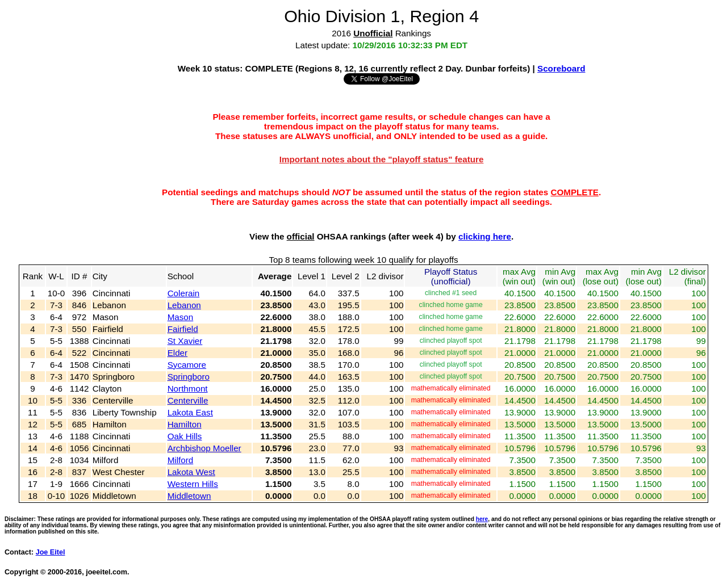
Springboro (189, 377)
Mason (181, 317)
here (482, 519)
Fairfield (183, 329)
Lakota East (190, 412)
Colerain (184, 293)
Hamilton (185, 424)
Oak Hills (185, 436)
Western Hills (193, 484)
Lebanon (184, 305)
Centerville (188, 400)
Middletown (189, 496)
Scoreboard (561, 68)
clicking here (485, 236)
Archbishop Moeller (204, 448)
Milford (181, 460)
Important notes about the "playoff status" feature (382, 159)
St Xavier (185, 341)
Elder (177, 353)
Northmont (188, 388)
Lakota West (191, 472)
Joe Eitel (51, 552)
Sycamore (187, 365)
